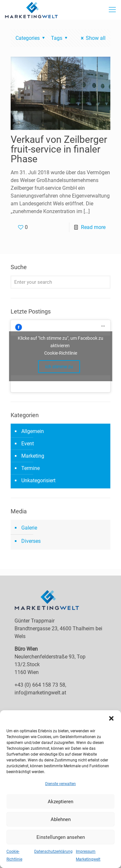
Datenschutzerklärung (53, 851)
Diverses (31, 541)
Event (28, 444)
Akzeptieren (60, 802)
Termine (30, 468)
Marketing (33, 456)
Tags (60, 38)
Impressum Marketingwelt (88, 855)
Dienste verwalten (60, 784)
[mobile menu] (112, 10)
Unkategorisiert (38, 480)
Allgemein (33, 431)
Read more (93, 227)
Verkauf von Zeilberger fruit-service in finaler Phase (59, 149)
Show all (92, 38)
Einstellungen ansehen (61, 837)
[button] (111, 718)
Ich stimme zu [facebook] (59, 367)
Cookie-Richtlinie (14, 855)
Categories (31, 38)
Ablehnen (61, 819)
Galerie (29, 528)
